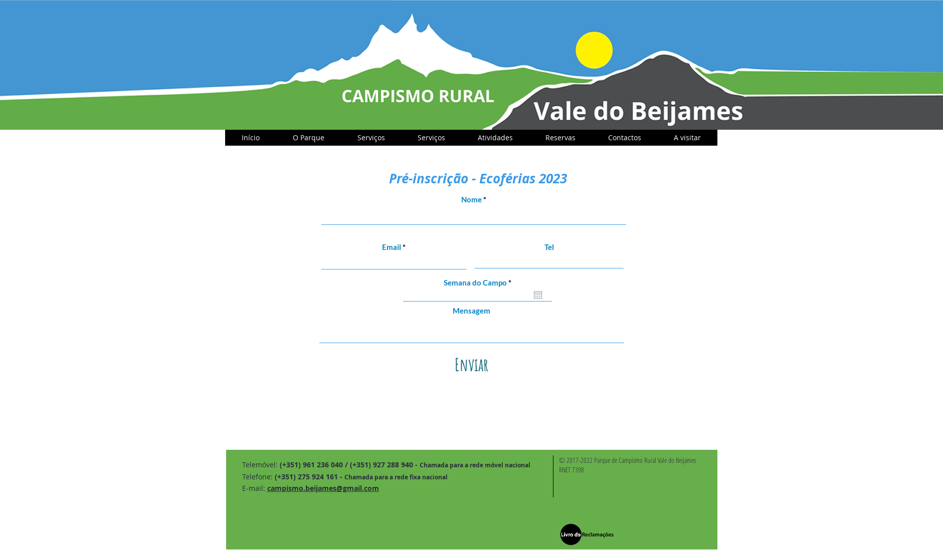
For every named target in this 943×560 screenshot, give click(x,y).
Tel (549, 247)
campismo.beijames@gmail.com (323, 488)
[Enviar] (472, 364)
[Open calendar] (538, 295)
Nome (472, 200)
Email (392, 247)
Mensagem (472, 311)
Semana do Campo (480, 283)
